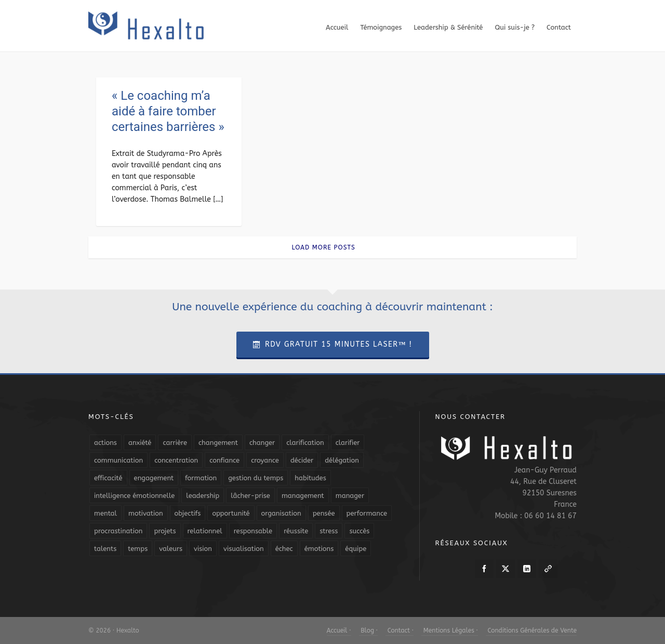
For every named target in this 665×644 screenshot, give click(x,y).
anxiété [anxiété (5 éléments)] (140, 443)
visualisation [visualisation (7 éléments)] (244, 549)
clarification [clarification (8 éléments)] (305, 443)
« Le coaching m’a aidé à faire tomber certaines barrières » (168, 111)
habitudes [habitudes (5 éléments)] (310, 478)
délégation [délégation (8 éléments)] (342, 460)
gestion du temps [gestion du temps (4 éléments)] (256, 478)
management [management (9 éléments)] (303, 496)
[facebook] (484, 569)
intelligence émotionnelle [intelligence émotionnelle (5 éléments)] (134, 496)
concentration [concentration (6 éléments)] (176, 460)
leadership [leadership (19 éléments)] (203, 496)
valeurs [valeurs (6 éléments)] (171, 549)
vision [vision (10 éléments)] (203, 549)
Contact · (400, 630)
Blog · (368, 630)
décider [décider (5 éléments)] (302, 460)
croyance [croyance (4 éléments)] (265, 460)
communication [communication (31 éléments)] (118, 460)
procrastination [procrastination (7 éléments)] (118, 531)
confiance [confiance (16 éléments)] (224, 460)
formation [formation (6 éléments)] (201, 478)
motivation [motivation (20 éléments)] (146, 513)
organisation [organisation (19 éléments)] (281, 513)
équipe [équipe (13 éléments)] (356, 549)
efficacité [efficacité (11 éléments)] (108, 478)
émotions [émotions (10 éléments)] (319, 549)
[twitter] (506, 569)
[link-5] (548, 569)
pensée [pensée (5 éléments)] (324, 513)
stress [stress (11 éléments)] (329, 531)
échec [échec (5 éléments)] (284, 549)
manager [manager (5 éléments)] (350, 496)
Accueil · (339, 630)
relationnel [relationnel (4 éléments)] (205, 531)
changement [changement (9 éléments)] (218, 443)
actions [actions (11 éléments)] (105, 443)
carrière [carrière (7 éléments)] (175, 443)
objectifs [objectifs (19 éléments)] (188, 513)
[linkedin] (527, 569)
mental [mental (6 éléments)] (105, 513)
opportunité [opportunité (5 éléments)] (231, 513)
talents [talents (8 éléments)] (105, 549)
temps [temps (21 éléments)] (138, 549)
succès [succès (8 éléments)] (359, 531)
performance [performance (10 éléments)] (367, 513)
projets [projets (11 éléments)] (165, 531)
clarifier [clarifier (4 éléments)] (348, 443)
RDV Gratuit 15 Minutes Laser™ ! (333, 344)
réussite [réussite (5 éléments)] (296, 531)
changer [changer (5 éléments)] (262, 443)
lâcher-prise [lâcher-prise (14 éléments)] (250, 496)
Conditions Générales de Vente (531, 630)
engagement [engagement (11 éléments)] (154, 478)
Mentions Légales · (450, 630)
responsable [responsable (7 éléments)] (253, 531)
